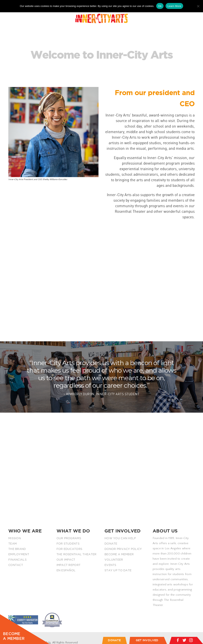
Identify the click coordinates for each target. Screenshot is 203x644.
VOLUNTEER (114, 560)
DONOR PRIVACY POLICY (123, 549)
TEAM (12, 544)
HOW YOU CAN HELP (120, 538)
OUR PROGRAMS (69, 538)
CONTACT (16, 565)
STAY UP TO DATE (118, 570)
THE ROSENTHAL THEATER (77, 554)
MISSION (15, 538)
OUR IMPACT (66, 560)
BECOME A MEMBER (119, 554)
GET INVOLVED (147, 640)
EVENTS (110, 565)
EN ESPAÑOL (66, 570)
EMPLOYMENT (19, 554)
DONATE (111, 544)
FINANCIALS (17, 560)
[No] (198, 6)
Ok (160, 6)
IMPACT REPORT (69, 565)
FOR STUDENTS (68, 544)
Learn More (174, 6)
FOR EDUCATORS (69, 549)
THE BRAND (17, 549)
